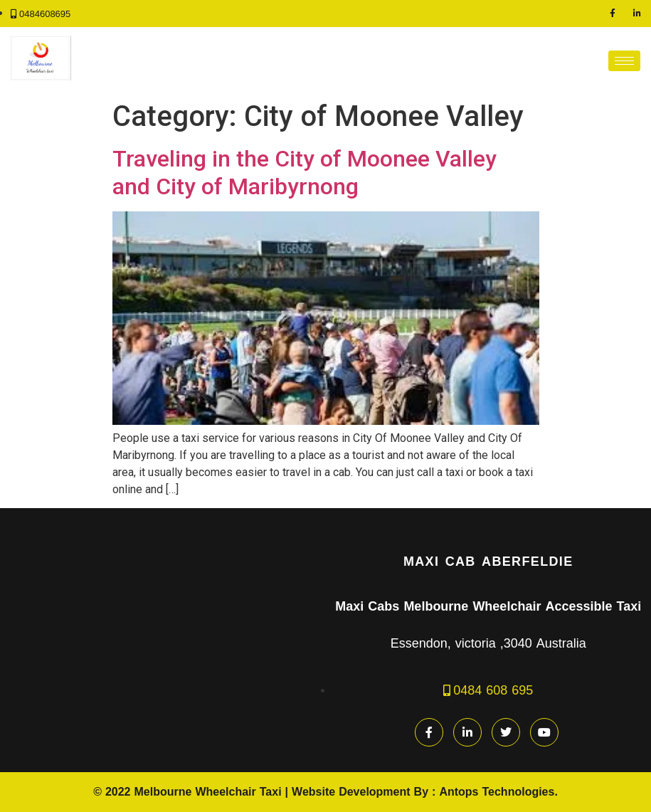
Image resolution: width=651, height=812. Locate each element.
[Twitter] (506, 732)
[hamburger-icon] (624, 61)
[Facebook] (613, 14)
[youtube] (544, 732)
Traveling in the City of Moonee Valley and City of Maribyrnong (305, 172)
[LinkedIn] (637, 14)
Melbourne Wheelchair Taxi (208, 792)
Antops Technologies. (498, 792)
